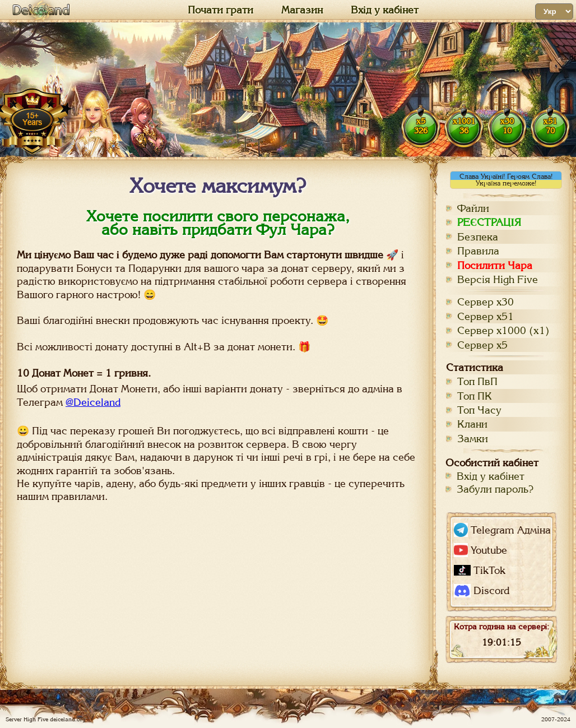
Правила (478, 251)
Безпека (478, 237)
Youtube (480, 550)
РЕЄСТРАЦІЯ (489, 222)
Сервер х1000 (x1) (503, 330)
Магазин (302, 10)
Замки (473, 439)
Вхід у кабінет (385, 10)
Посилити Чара (495, 265)
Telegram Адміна (502, 530)
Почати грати (220, 10)
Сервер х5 (482, 345)
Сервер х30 (486, 302)
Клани (472, 424)
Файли (473, 208)
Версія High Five (498, 279)
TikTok (480, 570)
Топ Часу (479, 410)
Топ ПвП (477, 381)
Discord (482, 591)
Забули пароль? (495, 489)
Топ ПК (475, 396)
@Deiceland (93, 402)
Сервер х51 (486, 316)
